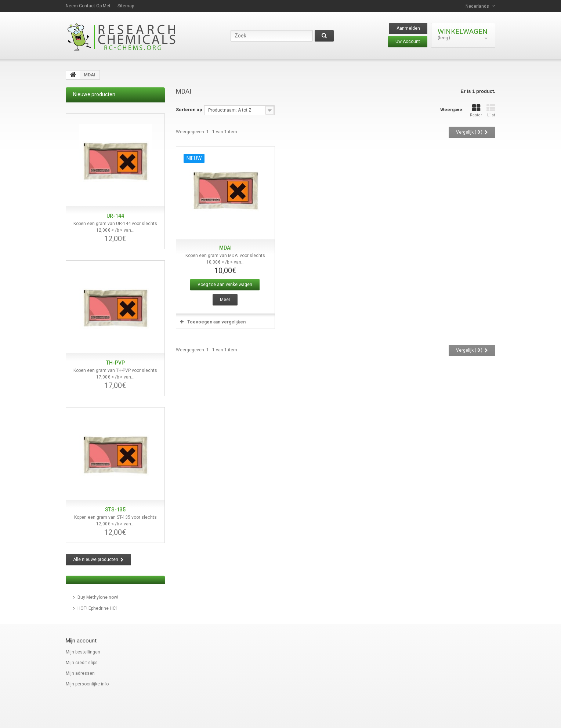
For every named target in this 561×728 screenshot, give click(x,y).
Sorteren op (189, 110)
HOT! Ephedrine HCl (97, 608)
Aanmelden (408, 28)
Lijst (491, 111)
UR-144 (115, 216)
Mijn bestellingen (83, 652)
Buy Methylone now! (98, 597)
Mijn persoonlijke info (87, 684)
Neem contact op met (88, 6)
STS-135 (115, 510)
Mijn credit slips (82, 663)
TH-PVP (115, 363)
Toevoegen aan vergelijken (216, 322)
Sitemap (126, 6)
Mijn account (81, 641)
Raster (476, 111)
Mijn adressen (80, 673)
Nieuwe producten (94, 94)
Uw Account (408, 41)
